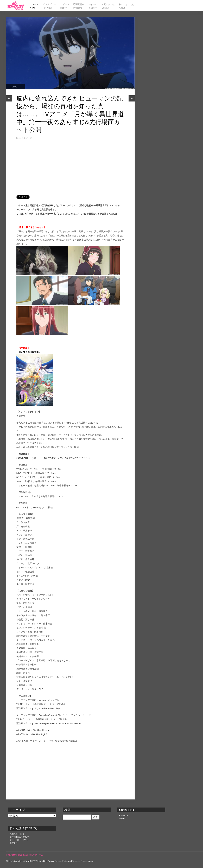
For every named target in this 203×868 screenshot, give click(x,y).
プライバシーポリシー (20, 840)
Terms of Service (80, 861)
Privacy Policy (61, 861)
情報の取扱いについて (20, 837)
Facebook (124, 816)
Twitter (122, 819)
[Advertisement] (70, 166)
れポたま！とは (17, 834)
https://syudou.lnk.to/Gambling (45, 708)
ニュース (14, 87)
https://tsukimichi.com (38, 730)
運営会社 (14, 843)
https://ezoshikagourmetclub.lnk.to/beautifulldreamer (56, 723)
